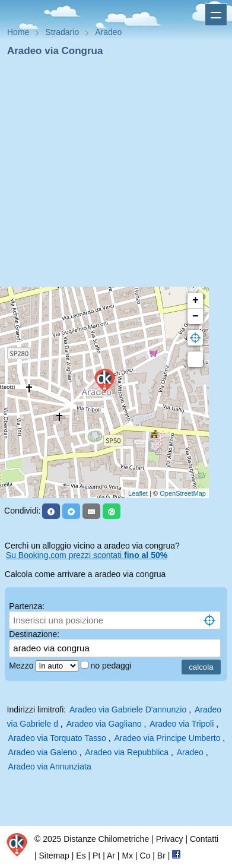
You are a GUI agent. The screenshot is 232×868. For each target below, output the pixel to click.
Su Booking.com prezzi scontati (87, 555)
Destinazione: (34, 634)
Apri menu (216, 15)
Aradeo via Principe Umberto (168, 738)
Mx (127, 856)
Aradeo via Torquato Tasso (57, 738)
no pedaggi (112, 666)
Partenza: (27, 606)
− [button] (196, 316)
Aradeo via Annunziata (50, 766)
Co (145, 856)
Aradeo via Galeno (43, 752)
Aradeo (190, 752)
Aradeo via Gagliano (104, 724)
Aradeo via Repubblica (127, 752)
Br (161, 856)
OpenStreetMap (183, 493)
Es (81, 856)
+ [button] (196, 300)
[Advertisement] (111, 175)
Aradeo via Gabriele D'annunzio (128, 709)
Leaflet (138, 493)
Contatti (204, 839)
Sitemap (54, 856)
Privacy (170, 839)
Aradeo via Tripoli (182, 724)
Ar (111, 856)
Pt (96, 856)
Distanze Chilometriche (106, 839)
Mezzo (22, 666)
